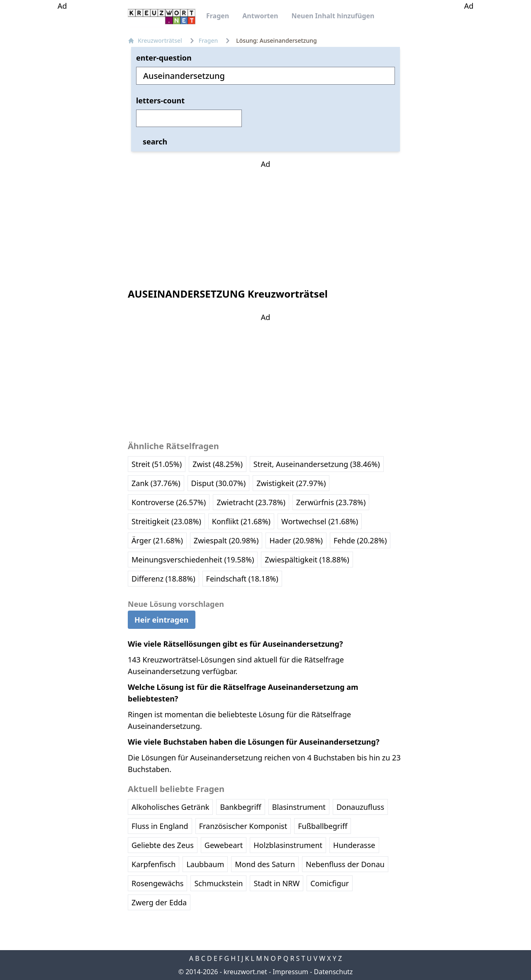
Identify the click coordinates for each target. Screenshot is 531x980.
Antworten (260, 16)
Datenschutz (334, 972)
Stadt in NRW (276, 883)
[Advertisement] (62, 136)
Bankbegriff (240, 807)
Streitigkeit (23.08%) (166, 521)
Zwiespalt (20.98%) (226, 540)
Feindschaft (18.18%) (242, 579)
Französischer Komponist (243, 826)
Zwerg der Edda (159, 902)
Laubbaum (205, 864)
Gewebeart (224, 845)
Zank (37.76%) (156, 483)
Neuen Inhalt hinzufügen (333, 16)
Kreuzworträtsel (155, 40)
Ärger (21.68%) (157, 540)
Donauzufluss (360, 807)
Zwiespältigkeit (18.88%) (307, 560)
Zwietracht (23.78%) (251, 502)
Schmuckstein (218, 883)
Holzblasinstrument (288, 845)
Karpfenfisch (153, 864)
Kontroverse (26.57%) (169, 502)
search (155, 142)
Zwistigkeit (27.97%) (291, 483)
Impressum (290, 972)
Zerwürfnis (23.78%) (331, 502)
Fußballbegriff (323, 826)
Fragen (218, 16)
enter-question (164, 58)
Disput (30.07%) (219, 483)
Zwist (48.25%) (218, 464)
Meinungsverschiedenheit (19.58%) (193, 560)
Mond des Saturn (265, 864)
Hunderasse (354, 845)
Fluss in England (160, 826)
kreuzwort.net (245, 972)
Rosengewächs (157, 883)
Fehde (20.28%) (360, 540)
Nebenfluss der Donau (345, 864)
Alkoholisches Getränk (170, 807)
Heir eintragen (162, 620)
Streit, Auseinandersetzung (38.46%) (317, 464)
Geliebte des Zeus (163, 845)
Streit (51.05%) (157, 464)
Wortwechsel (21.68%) (320, 521)
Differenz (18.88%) (163, 579)
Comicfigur (330, 883)
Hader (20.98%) (296, 540)
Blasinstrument (299, 807)
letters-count (160, 100)
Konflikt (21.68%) (241, 521)
